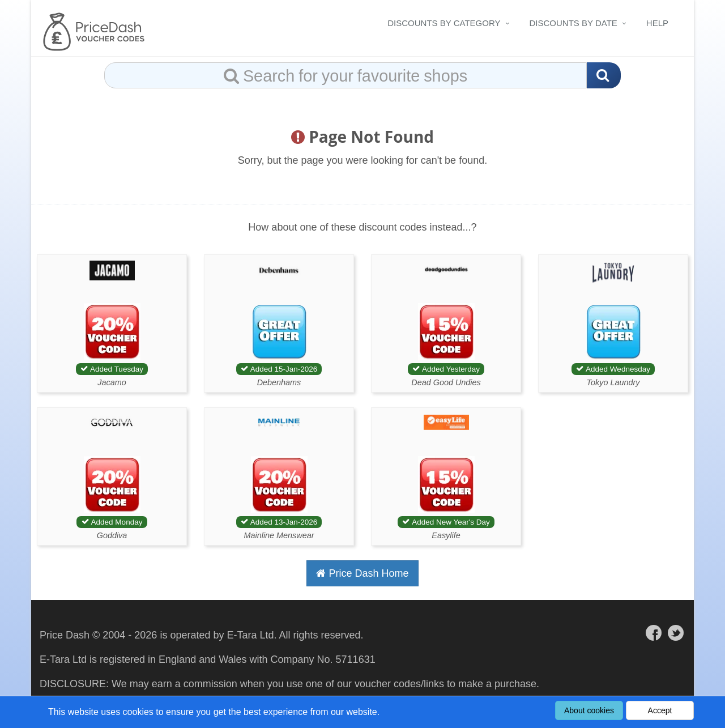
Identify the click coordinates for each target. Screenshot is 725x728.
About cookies (589, 710)
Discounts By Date (573, 23)
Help (657, 23)
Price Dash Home (362, 573)
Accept (660, 710)
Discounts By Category (444, 23)
